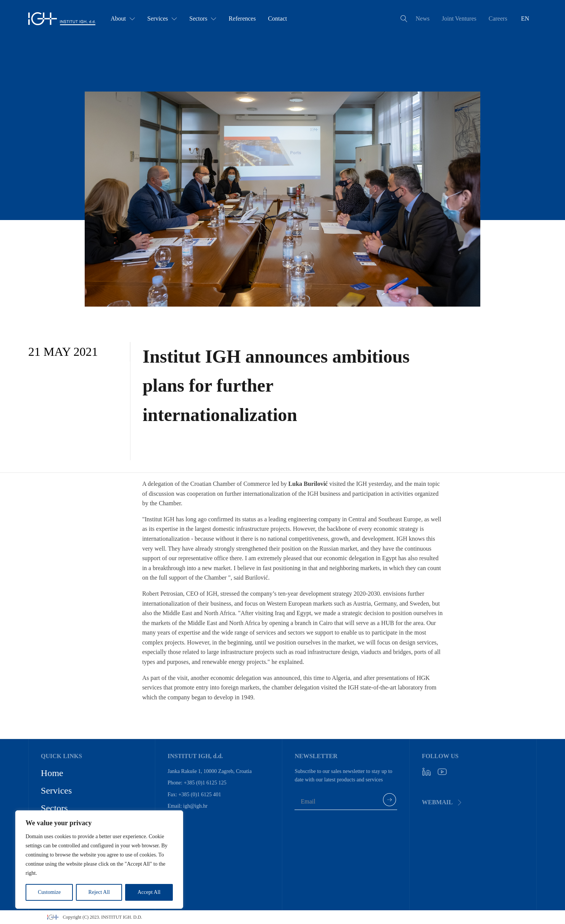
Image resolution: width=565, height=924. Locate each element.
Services (162, 18)
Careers (498, 18)
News (423, 18)
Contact (277, 18)
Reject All (99, 892)
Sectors (203, 18)
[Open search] (404, 19)
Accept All (149, 892)
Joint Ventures (459, 18)
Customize (49, 892)
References (242, 18)
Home (52, 773)
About (123, 18)
